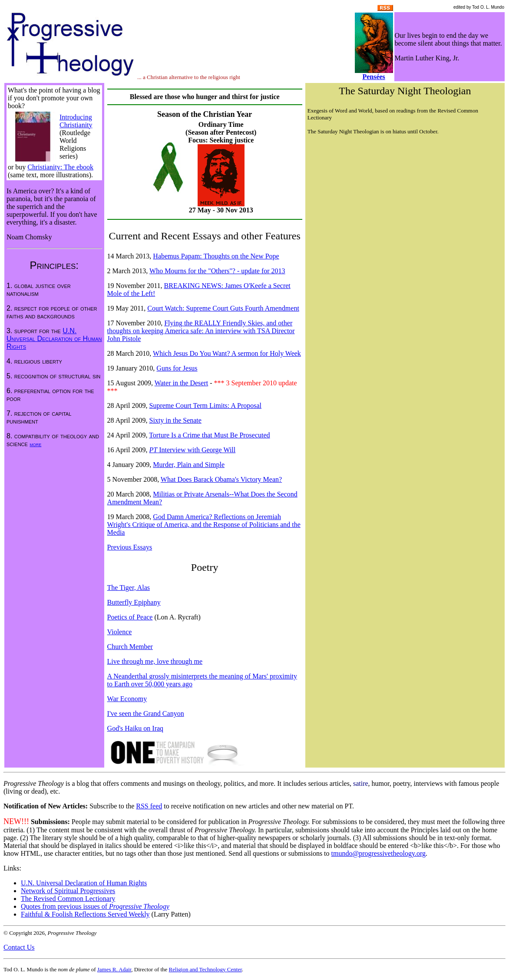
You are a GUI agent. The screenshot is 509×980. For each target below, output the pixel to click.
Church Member (130, 647)
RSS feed (149, 806)
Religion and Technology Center (205, 969)
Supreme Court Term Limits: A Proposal (205, 406)
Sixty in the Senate (175, 420)
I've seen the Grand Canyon (146, 713)
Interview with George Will (192, 450)
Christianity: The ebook (60, 167)
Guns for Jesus (177, 368)
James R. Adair (114, 969)
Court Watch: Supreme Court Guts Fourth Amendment (223, 308)
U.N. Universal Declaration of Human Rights (54, 339)
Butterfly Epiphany (134, 602)
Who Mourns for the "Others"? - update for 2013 (217, 271)
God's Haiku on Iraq (136, 728)
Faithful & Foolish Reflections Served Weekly (85, 914)
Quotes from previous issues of (95, 906)
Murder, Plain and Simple (189, 465)
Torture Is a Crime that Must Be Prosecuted (209, 435)
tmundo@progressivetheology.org (378, 853)
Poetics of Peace (130, 617)
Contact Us (19, 947)
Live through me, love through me (155, 661)
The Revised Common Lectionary (68, 899)
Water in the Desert (182, 383)
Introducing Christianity (76, 121)
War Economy (127, 699)
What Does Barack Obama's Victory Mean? (221, 479)
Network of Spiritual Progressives (68, 891)
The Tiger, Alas (129, 588)
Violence (120, 632)
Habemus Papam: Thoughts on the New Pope (216, 256)
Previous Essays (130, 547)
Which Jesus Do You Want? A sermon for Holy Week (227, 353)
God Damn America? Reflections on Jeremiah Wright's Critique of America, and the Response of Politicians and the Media (204, 525)
